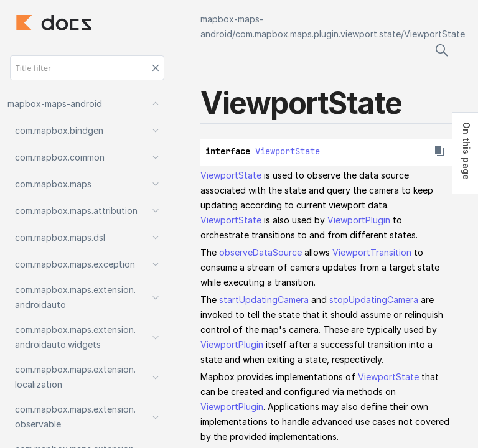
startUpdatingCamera (264, 300)
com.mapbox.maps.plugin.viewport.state (318, 34)
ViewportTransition (372, 252)
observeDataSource (260, 252)
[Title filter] (87, 68)
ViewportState (434, 34)
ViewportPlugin (359, 220)
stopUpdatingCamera (374, 300)
